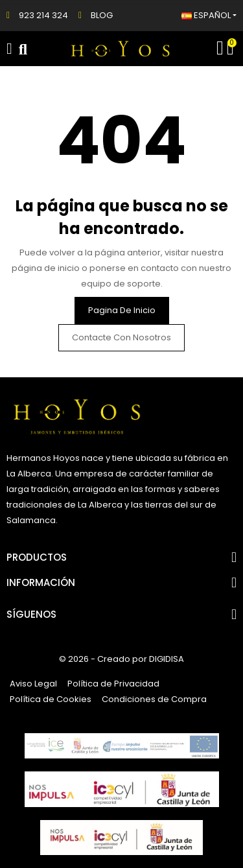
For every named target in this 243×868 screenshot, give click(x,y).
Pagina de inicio (122, 310)
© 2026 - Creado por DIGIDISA (121, 659)
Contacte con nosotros (121, 337)
